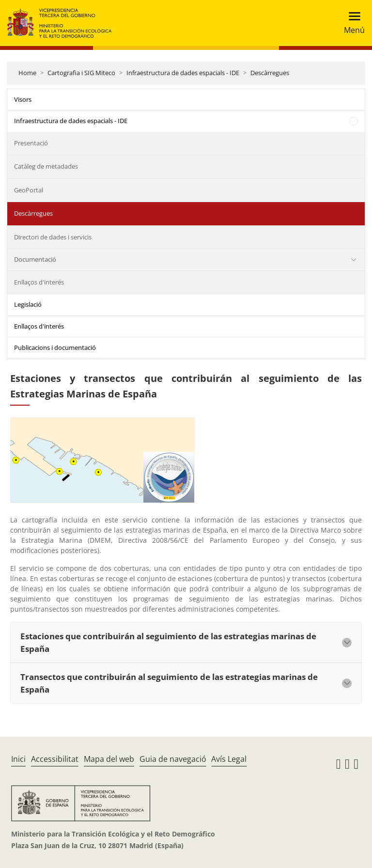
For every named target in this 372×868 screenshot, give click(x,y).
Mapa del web (109, 759)
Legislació (28, 304)
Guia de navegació (173, 759)
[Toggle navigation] (351, 23)
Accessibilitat (55, 759)
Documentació (35, 259)
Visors (23, 99)
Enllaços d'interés (39, 282)
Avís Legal (229, 759)
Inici (18, 759)
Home (27, 73)
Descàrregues (270, 73)
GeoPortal (29, 190)
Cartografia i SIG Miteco (81, 73)
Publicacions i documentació (55, 347)
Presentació (31, 143)
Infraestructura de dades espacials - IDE (183, 73)
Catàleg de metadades (46, 166)
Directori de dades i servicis (53, 237)
